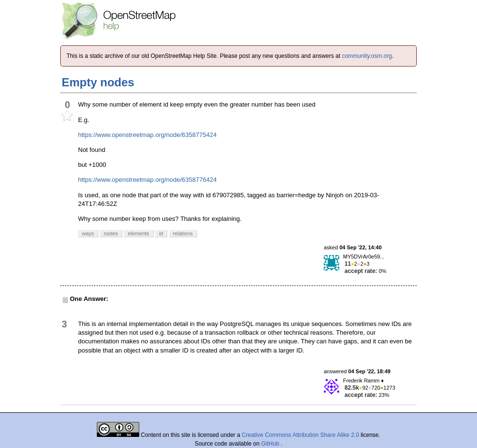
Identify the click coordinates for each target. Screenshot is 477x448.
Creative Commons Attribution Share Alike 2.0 (300, 435)
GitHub (271, 444)
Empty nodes (98, 82)
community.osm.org (367, 56)
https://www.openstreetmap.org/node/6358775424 (147, 135)
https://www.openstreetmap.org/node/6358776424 (147, 180)
